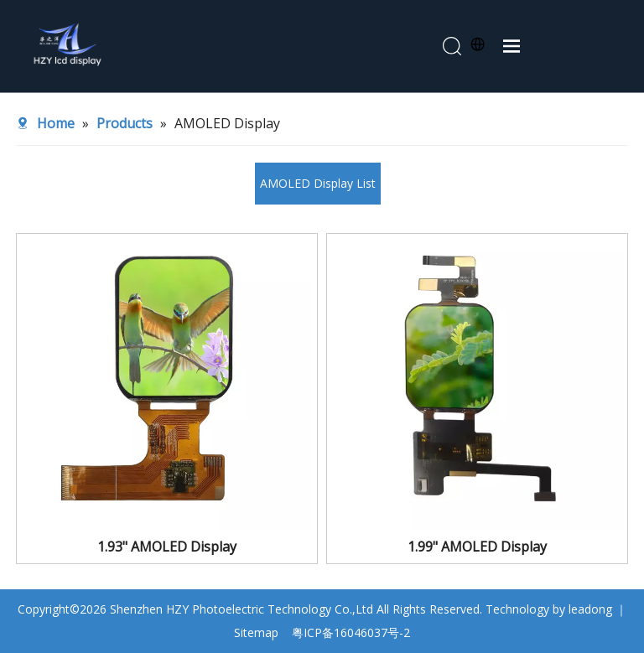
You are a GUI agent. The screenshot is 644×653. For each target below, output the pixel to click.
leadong (590, 609)
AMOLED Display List (318, 183)
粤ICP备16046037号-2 (351, 632)
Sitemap (256, 632)
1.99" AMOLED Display (477, 547)
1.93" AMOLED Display (167, 547)
